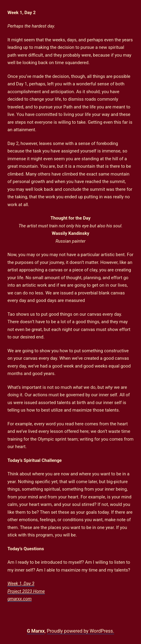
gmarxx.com (20, 599)
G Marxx (36, 631)
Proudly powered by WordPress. (81, 631)
